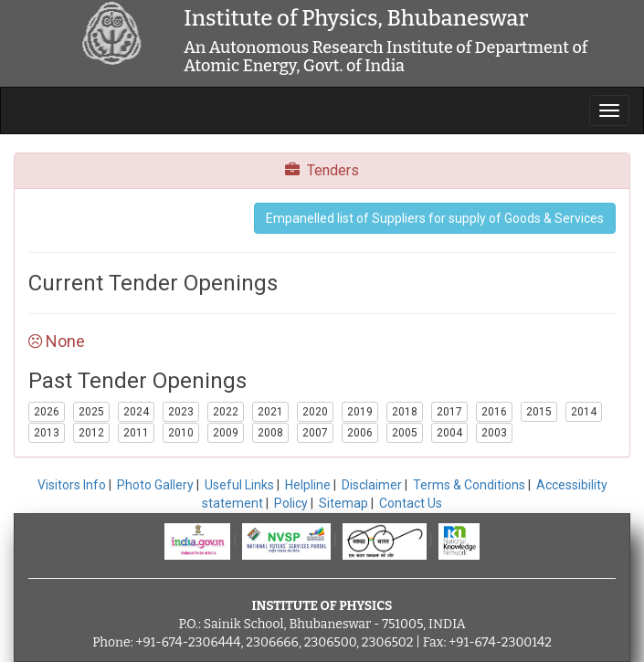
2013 (47, 433)
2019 (360, 412)
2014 (584, 412)
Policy (291, 503)
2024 (136, 412)
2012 (91, 433)
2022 (226, 412)
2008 (270, 433)
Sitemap (343, 503)
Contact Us (411, 503)
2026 (47, 412)
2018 (405, 412)
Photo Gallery (155, 485)
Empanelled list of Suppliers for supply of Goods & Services (435, 218)
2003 (494, 433)
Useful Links (239, 485)
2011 (136, 433)
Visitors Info (72, 485)
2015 (539, 412)
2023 (181, 412)
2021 (270, 412)
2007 (315, 433)
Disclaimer (372, 485)
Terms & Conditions (469, 485)
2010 (181, 433)
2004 (449, 433)
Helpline (308, 485)
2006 (360, 433)
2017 (449, 412)
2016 (494, 412)
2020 (315, 412)
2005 (405, 433)
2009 (226, 433)
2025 (91, 412)
